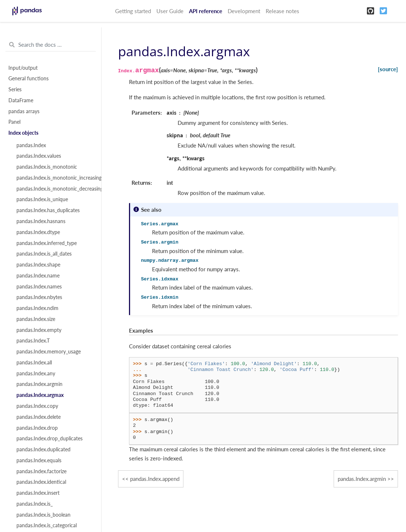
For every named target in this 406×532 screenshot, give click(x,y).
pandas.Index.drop (37, 428)
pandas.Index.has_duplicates (48, 210)
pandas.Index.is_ (35, 504)
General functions (29, 79)
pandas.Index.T (33, 341)
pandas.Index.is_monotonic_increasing (55, 178)
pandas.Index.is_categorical (47, 525)
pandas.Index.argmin (39, 384)
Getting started (133, 11)
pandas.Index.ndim (37, 308)
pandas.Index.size (36, 319)
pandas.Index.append (155, 479)
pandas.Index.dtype (38, 232)
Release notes (282, 11)
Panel (14, 122)
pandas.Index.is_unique (42, 199)
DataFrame (21, 100)
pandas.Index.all (34, 363)
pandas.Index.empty (39, 330)
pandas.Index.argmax (40, 395)
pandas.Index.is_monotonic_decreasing (55, 189)
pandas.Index (31, 145)
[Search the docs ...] (51, 45)
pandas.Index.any (36, 374)
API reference (206, 11)
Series (15, 89)
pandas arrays (24, 111)
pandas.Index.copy (37, 406)
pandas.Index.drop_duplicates (50, 439)
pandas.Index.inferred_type (47, 243)
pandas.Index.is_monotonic (47, 167)
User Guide (170, 11)
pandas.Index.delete (39, 417)
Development (244, 11)
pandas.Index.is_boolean (43, 515)
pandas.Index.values (39, 156)
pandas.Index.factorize (41, 471)
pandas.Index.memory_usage (49, 352)
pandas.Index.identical (41, 482)
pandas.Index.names (39, 287)
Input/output (23, 68)
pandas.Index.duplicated (43, 449)
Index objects (23, 133)
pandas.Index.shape (38, 265)
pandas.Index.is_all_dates (44, 254)
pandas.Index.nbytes (39, 297)
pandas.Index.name (38, 276)
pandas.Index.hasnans (41, 221)
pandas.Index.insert (38, 493)
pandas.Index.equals (39, 460)
